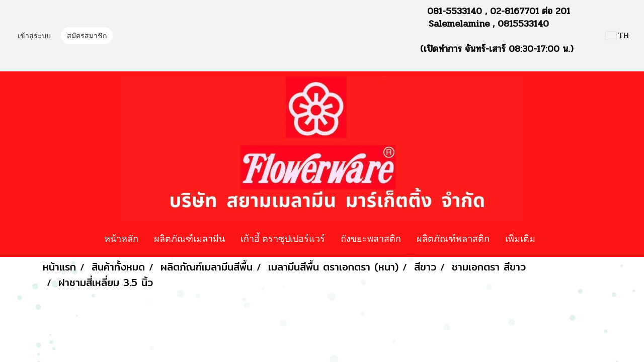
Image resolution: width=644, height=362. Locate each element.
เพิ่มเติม (520, 238)
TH (617, 35)
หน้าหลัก (121, 238)
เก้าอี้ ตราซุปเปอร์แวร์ (283, 238)
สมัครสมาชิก (87, 36)
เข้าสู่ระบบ (34, 36)
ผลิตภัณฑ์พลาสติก (453, 238)
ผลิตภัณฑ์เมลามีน (189, 238)
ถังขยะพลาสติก (371, 238)
